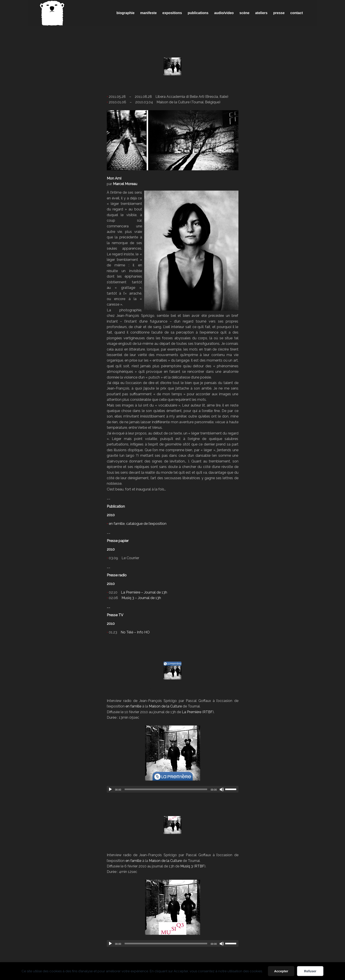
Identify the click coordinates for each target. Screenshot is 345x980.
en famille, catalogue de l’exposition (138, 524)
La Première (192, 712)
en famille (173, 83)
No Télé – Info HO (135, 632)
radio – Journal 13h (173, 687)
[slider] (166, 789)
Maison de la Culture (165, 706)
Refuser (310, 971)
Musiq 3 (187, 866)
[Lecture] (110, 789)
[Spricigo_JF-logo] (52, 13)
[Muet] (222, 789)
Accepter (281, 971)
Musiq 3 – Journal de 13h (141, 598)
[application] (173, 789)
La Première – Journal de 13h (144, 592)
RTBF (208, 712)
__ (109, 606)
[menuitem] (125, 13)
